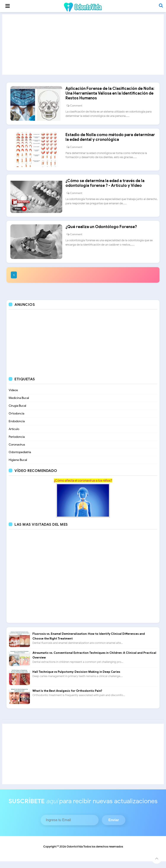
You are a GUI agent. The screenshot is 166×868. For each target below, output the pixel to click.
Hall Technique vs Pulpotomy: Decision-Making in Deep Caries (76, 678)
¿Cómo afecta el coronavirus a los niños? (83, 487)
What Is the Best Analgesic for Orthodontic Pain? (67, 697)
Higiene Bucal (18, 467)
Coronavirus (17, 451)
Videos (13, 397)
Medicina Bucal (19, 404)
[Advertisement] (83, 44)
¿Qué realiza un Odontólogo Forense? (103, 233)
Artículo (14, 436)
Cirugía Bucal (17, 412)
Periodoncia (17, 443)
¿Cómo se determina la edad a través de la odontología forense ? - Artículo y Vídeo (106, 187)
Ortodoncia (16, 420)
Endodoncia (17, 428)
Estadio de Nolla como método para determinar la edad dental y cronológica (112, 140)
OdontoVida (75, 853)
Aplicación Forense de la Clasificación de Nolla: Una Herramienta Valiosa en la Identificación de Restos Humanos (111, 95)
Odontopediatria (20, 459)
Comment (78, 107)
